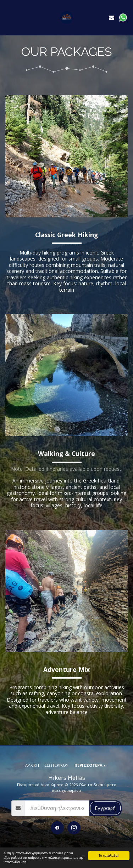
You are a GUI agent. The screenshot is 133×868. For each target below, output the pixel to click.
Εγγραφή (105, 808)
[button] (8, 17)
